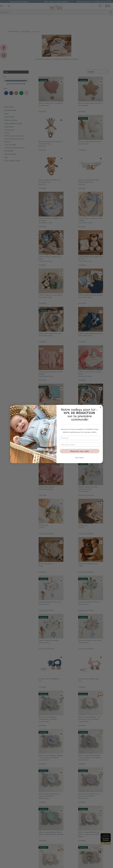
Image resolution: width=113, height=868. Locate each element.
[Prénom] (80, 438)
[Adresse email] (80, 444)
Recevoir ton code (80, 451)
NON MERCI (80, 458)
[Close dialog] (100, 407)
